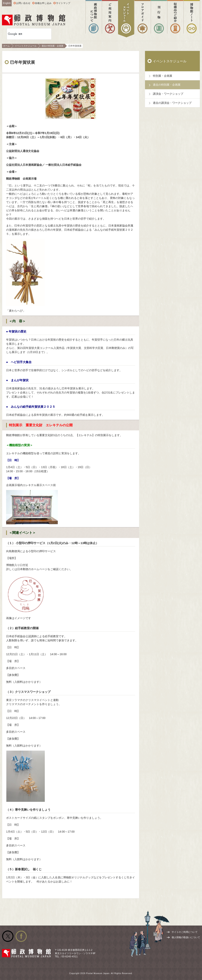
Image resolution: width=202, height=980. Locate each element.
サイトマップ (63, 3)
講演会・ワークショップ (168, 94)
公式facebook (21, 936)
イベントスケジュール (26, 46)
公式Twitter (8, 936)
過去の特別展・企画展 (52, 46)
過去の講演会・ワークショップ (172, 103)
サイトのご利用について (185, 932)
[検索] (24, 34)
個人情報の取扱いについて (186, 937)
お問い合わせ (23, 3)
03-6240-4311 (70, 957)
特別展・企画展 (163, 76)
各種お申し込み (43, 3)
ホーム (6, 46)
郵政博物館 (34, 20)
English (7, 3)
